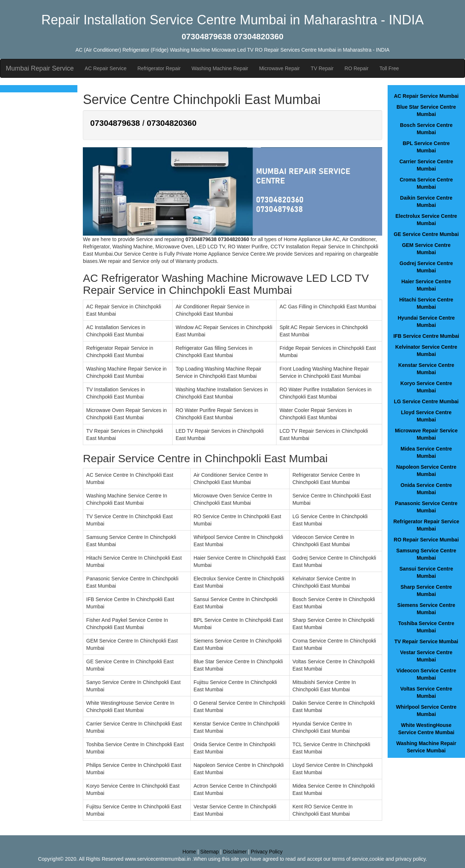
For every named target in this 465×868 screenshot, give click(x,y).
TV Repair (322, 68)
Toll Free (389, 68)
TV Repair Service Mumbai (426, 641)
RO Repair (356, 68)
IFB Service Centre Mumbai (426, 336)
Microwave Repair (279, 68)
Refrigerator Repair (159, 68)
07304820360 (172, 123)
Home (189, 852)
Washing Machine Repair (220, 68)
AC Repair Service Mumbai (426, 96)
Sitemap (209, 852)
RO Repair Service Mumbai (426, 540)
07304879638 (115, 123)
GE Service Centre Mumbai (426, 234)
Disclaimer (235, 852)
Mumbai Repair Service (40, 68)
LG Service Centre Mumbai (426, 401)
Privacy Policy (267, 852)
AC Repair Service (106, 68)
